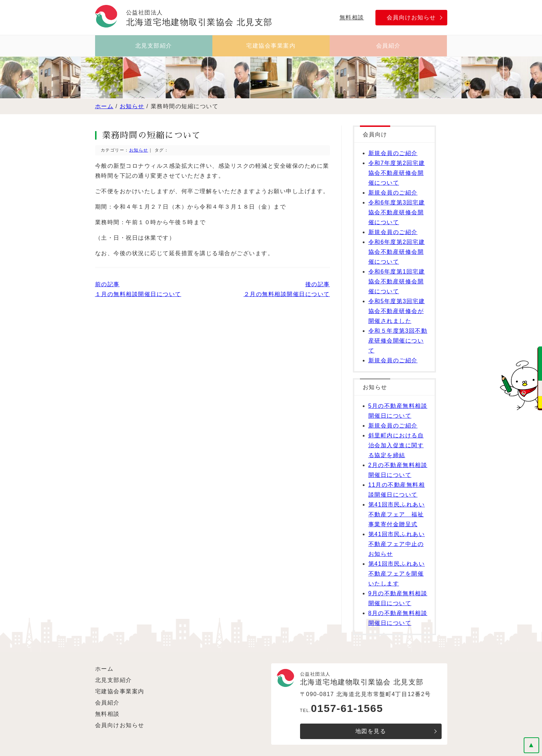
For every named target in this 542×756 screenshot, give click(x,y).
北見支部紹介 (154, 46)
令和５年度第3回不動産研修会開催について (398, 341)
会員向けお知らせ (411, 17)
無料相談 (352, 17)
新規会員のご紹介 (393, 153)
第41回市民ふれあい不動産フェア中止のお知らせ (397, 544)
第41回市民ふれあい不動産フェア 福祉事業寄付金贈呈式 (397, 514)
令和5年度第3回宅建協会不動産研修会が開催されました (397, 311)
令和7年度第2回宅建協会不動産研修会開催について (397, 173)
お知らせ (132, 106)
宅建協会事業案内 (271, 46)
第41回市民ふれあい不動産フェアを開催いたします (397, 574)
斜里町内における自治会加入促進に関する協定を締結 (396, 445)
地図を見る (371, 731)
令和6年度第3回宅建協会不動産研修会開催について (397, 212)
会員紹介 (388, 46)
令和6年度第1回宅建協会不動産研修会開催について (397, 281)
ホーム (104, 106)
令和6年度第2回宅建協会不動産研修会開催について (397, 252)
